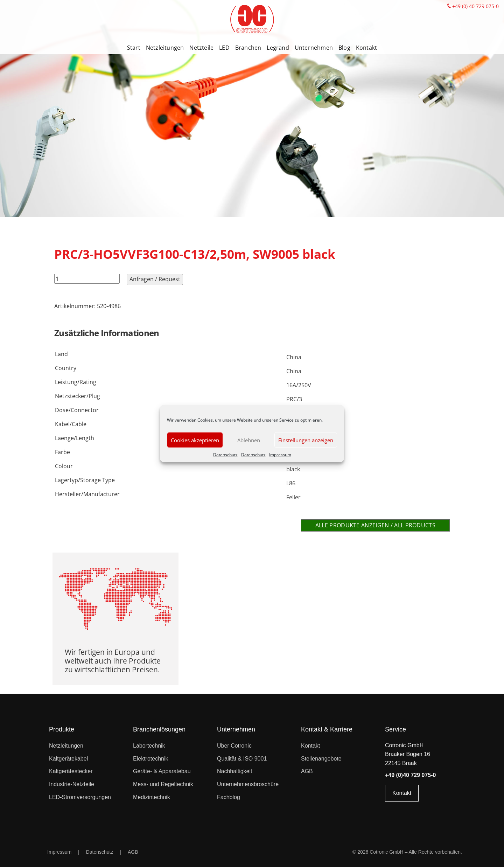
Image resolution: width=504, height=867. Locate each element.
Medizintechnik (152, 797)
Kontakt (366, 48)
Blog (344, 48)
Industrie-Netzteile (72, 784)
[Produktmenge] (87, 279)
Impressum (280, 455)
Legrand (278, 48)
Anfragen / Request (155, 279)
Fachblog (229, 797)
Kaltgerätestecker (71, 771)
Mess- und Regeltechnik (163, 784)
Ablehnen (249, 440)
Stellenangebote (321, 759)
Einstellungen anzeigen (306, 440)
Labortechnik (149, 746)
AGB (307, 771)
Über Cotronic (234, 746)
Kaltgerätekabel (68, 759)
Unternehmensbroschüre (248, 784)
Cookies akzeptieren (195, 440)
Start (134, 48)
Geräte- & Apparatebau (162, 771)
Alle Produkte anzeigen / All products (375, 525)
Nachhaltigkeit (235, 771)
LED (224, 48)
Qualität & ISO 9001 (242, 759)
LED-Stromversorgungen (80, 797)
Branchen (248, 48)
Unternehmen (314, 48)
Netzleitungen (165, 48)
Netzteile (201, 48)
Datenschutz (225, 455)
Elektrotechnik (151, 759)
